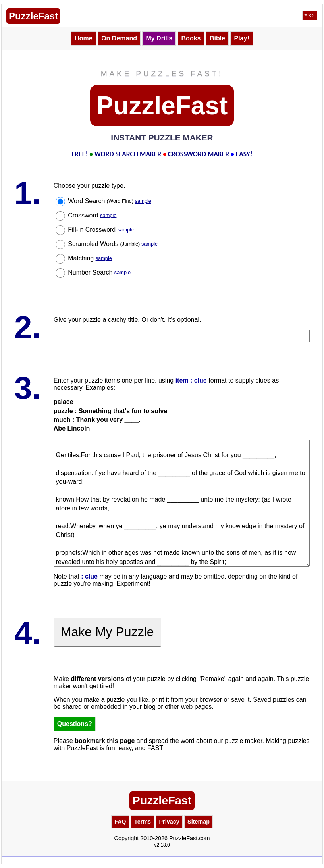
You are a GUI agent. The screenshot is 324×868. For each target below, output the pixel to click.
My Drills (159, 38)
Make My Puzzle (107, 632)
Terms (143, 822)
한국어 (310, 15)
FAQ (120, 822)
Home (83, 38)
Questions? (75, 724)
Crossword (92, 215)
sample (143, 201)
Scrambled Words (113, 244)
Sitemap (199, 822)
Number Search (99, 272)
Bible (217, 38)
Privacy (169, 822)
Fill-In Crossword (101, 230)
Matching (90, 258)
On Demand (119, 38)
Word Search (110, 201)
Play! (241, 38)
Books (191, 38)
